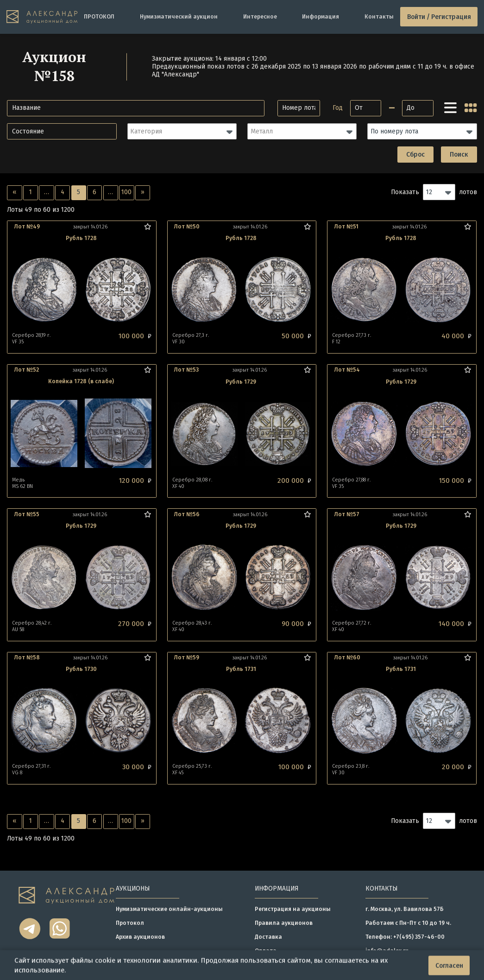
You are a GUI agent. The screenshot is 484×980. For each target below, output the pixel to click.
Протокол (130, 923)
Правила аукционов (284, 923)
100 (126, 192)
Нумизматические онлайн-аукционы (169, 909)
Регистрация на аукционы (293, 909)
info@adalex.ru (387, 951)
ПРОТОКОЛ (99, 17)
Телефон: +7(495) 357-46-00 (405, 937)
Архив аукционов (140, 937)
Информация (321, 17)
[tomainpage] (42, 17)
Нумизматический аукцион (179, 17)
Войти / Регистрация (439, 17)
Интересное (260, 17)
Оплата (266, 951)
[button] (182, 131)
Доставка (268, 937)
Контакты (379, 17)
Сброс (415, 155)
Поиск (459, 155)
